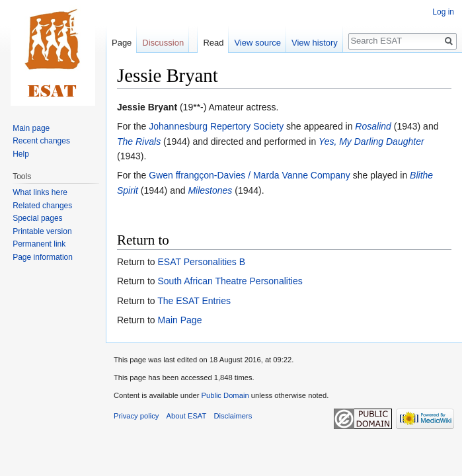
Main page (31, 128)
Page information (43, 257)
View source (257, 43)
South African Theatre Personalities (230, 281)
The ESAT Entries (194, 301)
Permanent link (39, 244)
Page (122, 43)
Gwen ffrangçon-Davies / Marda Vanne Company (250, 175)
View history (315, 43)
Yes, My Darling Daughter (371, 141)
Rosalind (373, 126)
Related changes (42, 206)
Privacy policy (136, 416)
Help (21, 154)
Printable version (42, 231)
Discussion (163, 43)
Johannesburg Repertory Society (216, 126)
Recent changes (41, 141)
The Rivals (139, 141)
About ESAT (187, 416)
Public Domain (225, 395)
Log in (443, 12)
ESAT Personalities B (201, 262)
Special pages (37, 218)
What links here (40, 192)
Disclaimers (233, 416)
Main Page (179, 320)
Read (213, 43)
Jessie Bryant (147, 107)
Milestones (210, 190)
